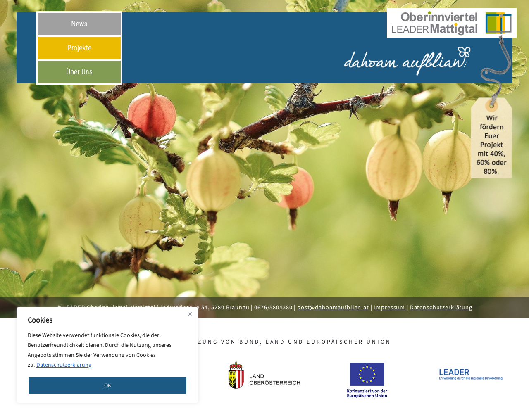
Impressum (390, 307)
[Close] (190, 314)
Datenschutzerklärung (64, 365)
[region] (107, 355)
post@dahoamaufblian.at (333, 307)
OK (108, 386)
